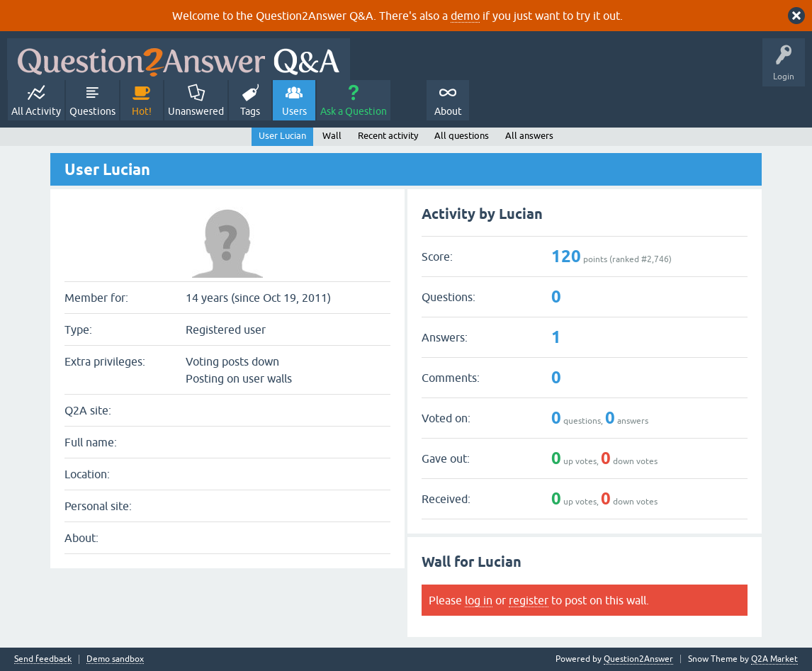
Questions (92, 111)
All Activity (36, 111)
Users (294, 111)
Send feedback (43, 659)
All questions (462, 136)
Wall (332, 136)
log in (479, 600)
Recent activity (388, 136)
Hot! (142, 111)
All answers (529, 136)
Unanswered (196, 111)
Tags (250, 111)
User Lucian (282, 136)
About (448, 111)
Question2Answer (638, 659)
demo (465, 16)
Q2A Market (774, 659)
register (529, 600)
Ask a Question (354, 111)
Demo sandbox (115, 659)
